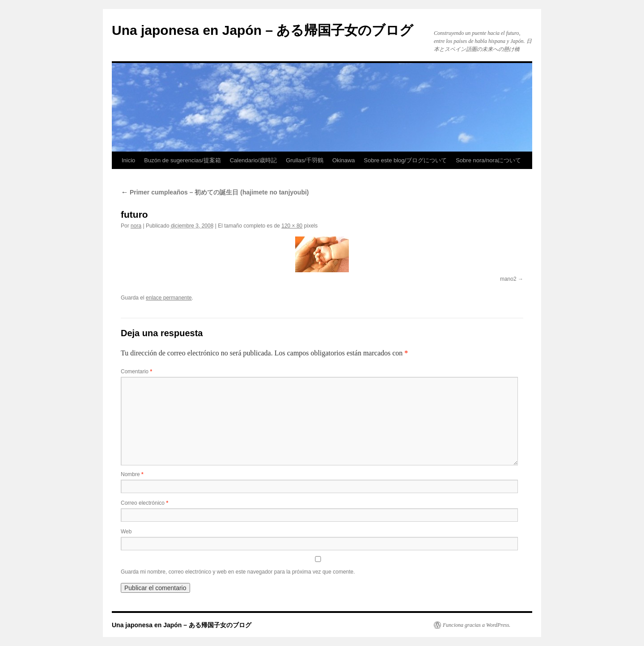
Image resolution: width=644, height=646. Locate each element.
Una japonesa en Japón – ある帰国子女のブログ (263, 30)
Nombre (132, 474)
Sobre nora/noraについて (488, 160)
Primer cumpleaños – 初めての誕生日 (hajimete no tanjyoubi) (215, 192)
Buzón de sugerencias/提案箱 (182, 160)
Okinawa (344, 160)
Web (126, 532)
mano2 (508, 279)
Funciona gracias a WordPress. (477, 625)
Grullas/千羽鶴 (305, 160)
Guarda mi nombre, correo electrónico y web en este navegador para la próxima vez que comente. (238, 572)
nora (136, 226)
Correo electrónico (144, 503)
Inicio (128, 160)
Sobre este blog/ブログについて (406, 160)
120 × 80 (292, 226)
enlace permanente (169, 298)
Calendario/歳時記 (254, 160)
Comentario (136, 372)
